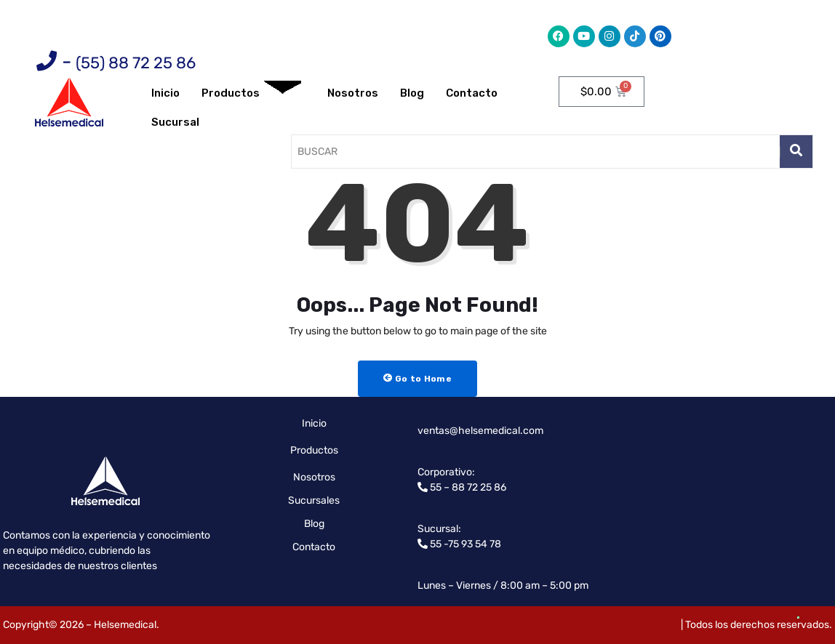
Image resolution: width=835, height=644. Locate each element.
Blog (412, 93)
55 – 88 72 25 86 (467, 487)
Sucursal (175, 122)
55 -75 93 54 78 (464, 544)
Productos (251, 93)
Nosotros (353, 93)
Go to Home (417, 379)
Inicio (165, 93)
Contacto (472, 93)
